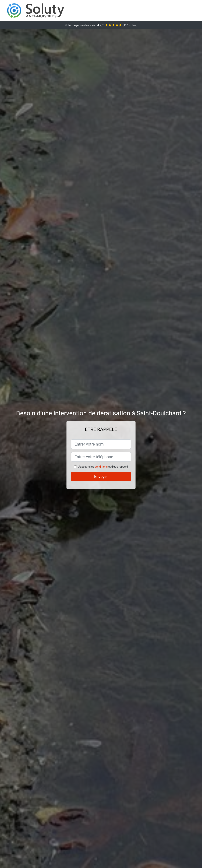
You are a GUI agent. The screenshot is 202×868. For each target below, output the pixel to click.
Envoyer (101, 477)
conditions (101, 467)
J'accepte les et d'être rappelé (103, 467)
